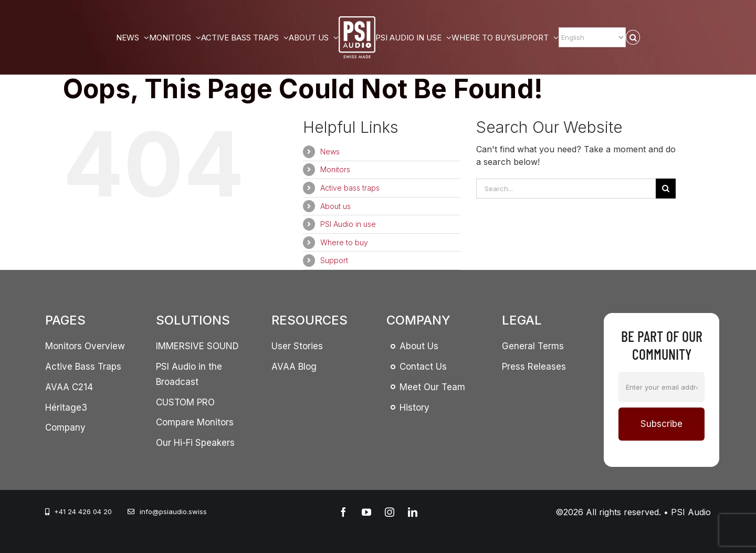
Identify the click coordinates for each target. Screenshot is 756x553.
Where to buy (344, 242)
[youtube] (366, 512)
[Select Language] (592, 37)
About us (335, 206)
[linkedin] (413, 512)
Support (334, 260)
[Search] (666, 189)
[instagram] (390, 512)
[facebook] (343, 512)
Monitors (335, 169)
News (330, 152)
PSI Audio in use (348, 224)
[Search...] (566, 189)
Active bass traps (350, 188)
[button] (633, 37)
